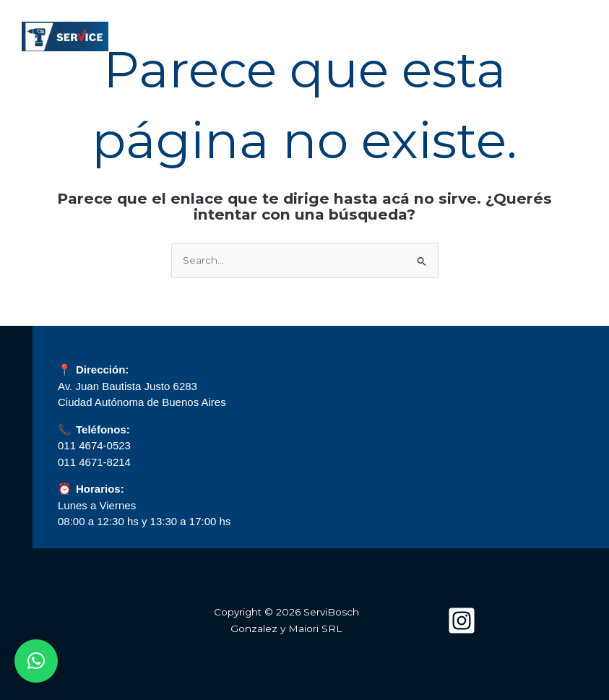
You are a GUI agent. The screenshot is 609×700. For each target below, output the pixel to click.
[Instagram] (462, 621)
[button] (36, 661)
